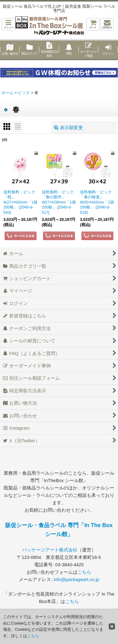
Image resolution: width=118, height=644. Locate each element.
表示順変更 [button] (69, 128)
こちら (84, 572)
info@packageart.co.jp (76, 579)
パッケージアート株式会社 (50, 550)
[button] (8, 24)
